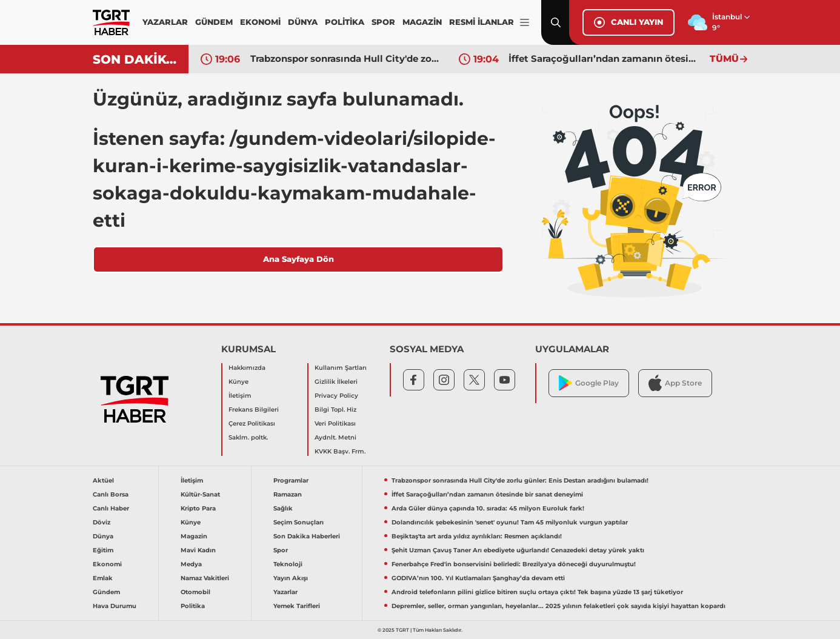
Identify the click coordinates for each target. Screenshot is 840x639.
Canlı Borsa (111, 494)
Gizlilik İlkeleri (336, 382)
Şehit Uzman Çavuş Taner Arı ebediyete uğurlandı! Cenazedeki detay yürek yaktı (518, 550)
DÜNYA (303, 22)
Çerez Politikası (252, 423)
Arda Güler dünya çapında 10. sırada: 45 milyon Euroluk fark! (488, 508)
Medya (191, 564)
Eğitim (103, 550)
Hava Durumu (115, 606)
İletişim (240, 396)
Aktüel (103, 480)
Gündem (106, 592)
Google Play (589, 383)
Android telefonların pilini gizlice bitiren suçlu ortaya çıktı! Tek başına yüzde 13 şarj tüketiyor (537, 592)
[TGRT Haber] (111, 22)
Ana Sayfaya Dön (298, 259)
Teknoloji (288, 564)
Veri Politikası (335, 423)
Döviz (102, 522)
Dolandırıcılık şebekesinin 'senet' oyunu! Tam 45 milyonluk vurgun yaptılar (510, 522)
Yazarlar (285, 592)
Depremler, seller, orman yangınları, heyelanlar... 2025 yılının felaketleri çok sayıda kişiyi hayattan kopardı (558, 606)
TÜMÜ (728, 59)
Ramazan (288, 494)
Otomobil (195, 592)
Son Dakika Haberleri (307, 536)
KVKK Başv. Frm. (340, 451)
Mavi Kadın (198, 550)
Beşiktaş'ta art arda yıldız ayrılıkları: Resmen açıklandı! (477, 536)
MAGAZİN (422, 22)
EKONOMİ (260, 22)
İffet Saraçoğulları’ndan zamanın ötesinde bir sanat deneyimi (604, 59)
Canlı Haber (111, 508)
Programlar (291, 480)
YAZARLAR (165, 22)
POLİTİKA (345, 22)
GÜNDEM (214, 22)
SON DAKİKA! (136, 59)
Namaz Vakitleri (205, 578)
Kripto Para (198, 508)
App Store (675, 383)
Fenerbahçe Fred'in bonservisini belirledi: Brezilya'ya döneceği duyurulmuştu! (514, 564)
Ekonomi (107, 564)
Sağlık (283, 508)
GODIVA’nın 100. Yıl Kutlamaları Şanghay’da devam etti (478, 578)
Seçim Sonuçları (298, 522)
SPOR (383, 22)
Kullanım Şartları (341, 368)
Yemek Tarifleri (297, 606)
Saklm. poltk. (248, 437)
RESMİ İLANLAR (482, 22)
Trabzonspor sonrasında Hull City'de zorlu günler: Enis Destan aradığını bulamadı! (345, 59)
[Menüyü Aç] (525, 23)
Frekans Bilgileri (254, 410)
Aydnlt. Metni (335, 437)
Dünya (103, 536)
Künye (238, 382)
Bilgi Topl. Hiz (335, 410)
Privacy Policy (336, 396)
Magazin (194, 536)
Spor (281, 550)
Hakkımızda (247, 368)
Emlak (103, 578)
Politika (193, 606)
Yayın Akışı (291, 578)
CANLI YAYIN (628, 22)
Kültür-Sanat (200, 494)
